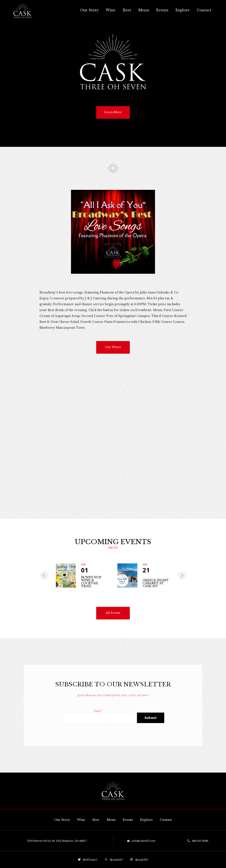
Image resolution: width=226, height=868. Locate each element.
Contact (204, 10)
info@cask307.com (144, 841)
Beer (127, 10)
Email (98, 711)
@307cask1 (90, 860)
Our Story (89, 10)
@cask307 (116, 860)
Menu (144, 10)
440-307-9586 (200, 841)
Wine (111, 10)
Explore (183, 10)
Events (162, 10)
